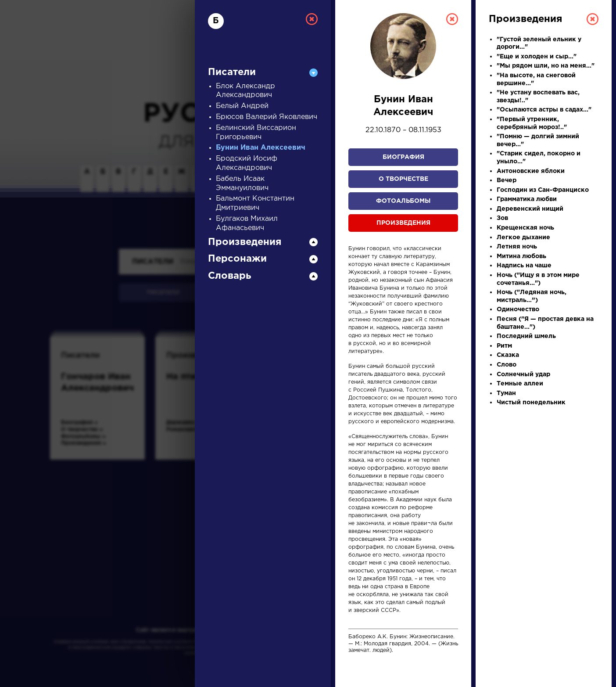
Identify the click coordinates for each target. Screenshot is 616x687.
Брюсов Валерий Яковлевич (267, 117)
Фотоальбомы (403, 201)
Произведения (403, 223)
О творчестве (403, 179)
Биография (403, 157)
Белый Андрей (242, 106)
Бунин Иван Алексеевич (261, 148)
